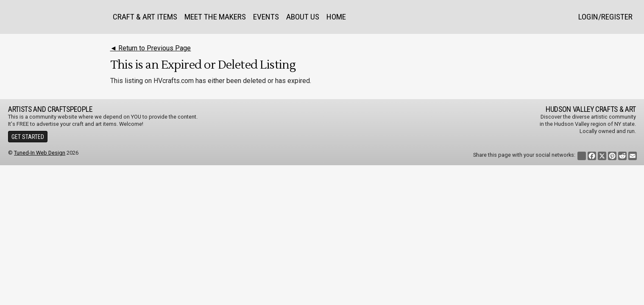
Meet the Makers (215, 17)
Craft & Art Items (145, 17)
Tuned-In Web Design (40, 153)
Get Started (28, 137)
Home (336, 17)
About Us (303, 17)
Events (266, 17)
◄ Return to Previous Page (151, 48)
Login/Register (605, 17)
